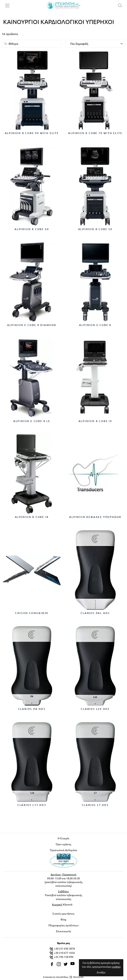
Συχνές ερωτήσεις (63, 914)
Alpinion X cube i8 (32, 517)
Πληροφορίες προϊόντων (63, 925)
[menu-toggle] (7, 6)
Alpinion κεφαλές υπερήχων (95, 517)
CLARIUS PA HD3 (32, 709)
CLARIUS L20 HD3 (95, 709)
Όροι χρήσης (64, 844)
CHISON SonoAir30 (32, 613)
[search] (120, 5)
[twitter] (66, 964)
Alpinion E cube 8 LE (32, 421)
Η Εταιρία (63, 838)
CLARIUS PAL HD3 (95, 613)
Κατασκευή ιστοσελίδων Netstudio (63, 977)
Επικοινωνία (64, 931)
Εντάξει (101, 972)
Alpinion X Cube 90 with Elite (32, 133)
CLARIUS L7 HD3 (95, 805)
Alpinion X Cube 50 (95, 229)
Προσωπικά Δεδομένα (63, 850)
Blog (63, 920)
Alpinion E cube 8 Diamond (32, 325)
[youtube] (72, 964)
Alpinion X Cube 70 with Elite (95, 133)
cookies (116, 967)
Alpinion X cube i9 (95, 421)
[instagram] (59, 964)
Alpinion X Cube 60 (32, 229)
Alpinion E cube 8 (95, 325)
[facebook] (52, 964)
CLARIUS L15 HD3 (32, 805)
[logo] (64, 5)
